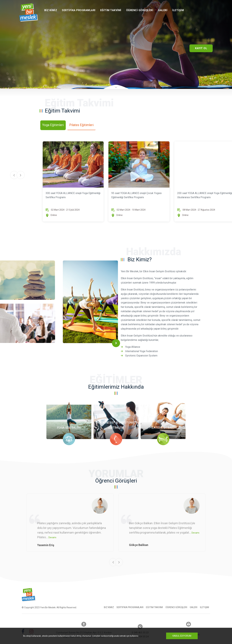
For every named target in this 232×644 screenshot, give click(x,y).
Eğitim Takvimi (111, 10)
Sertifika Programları (79, 10)
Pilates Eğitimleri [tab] (81, 125)
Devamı (52, 535)
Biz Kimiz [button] (51, 10)
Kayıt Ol (201, 48)
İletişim (178, 10)
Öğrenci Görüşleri (140, 10)
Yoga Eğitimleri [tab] (53, 125)
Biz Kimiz (109, 605)
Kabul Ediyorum (182, 636)
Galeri (163, 10)
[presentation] (113, 559)
